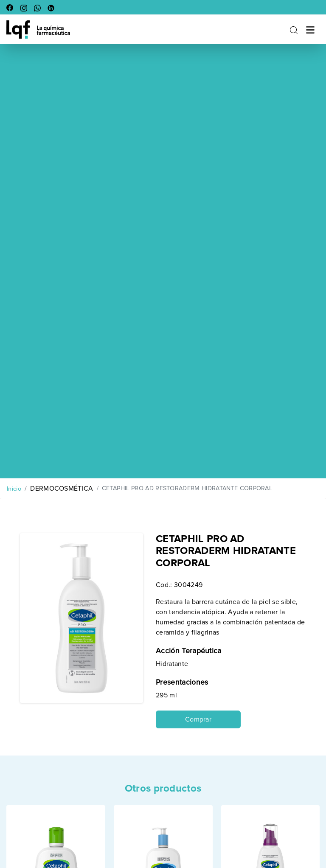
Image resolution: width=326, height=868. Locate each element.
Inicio (14, 489)
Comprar (198, 719)
